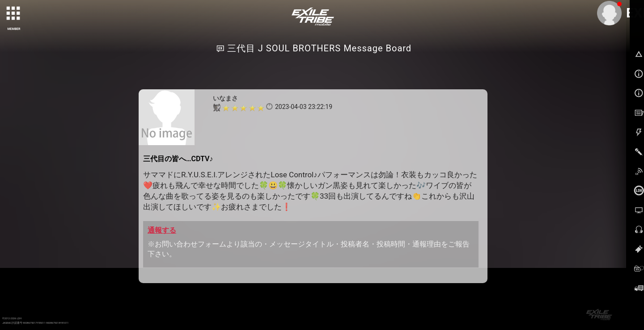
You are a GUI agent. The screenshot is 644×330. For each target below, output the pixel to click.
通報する (162, 230)
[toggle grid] (14, 14)
